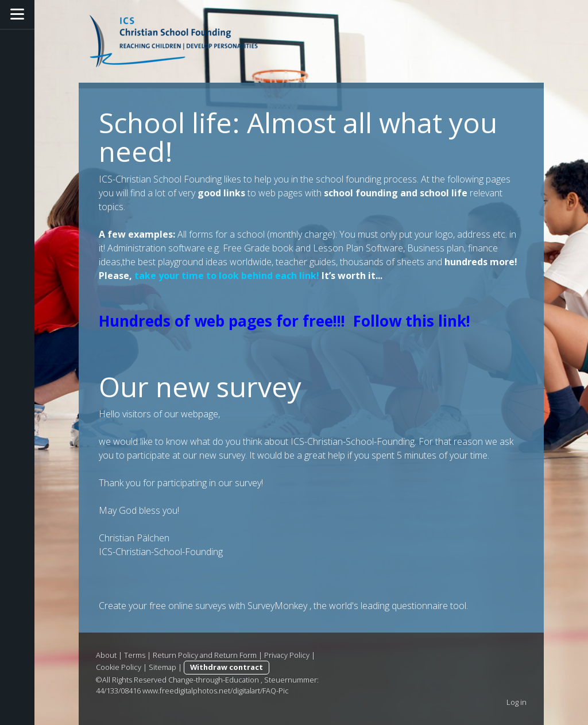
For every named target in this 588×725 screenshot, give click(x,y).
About (106, 655)
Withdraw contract (227, 667)
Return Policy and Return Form (205, 655)
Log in (517, 702)
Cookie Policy (119, 667)
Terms (135, 655)
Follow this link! (412, 321)
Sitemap (163, 667)
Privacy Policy (287, 655)
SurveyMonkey (277, 606)
